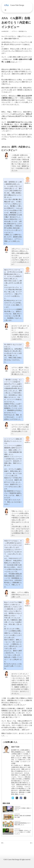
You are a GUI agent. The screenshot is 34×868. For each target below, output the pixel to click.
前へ (3, 843)
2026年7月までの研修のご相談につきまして (23, 809)
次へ (31, 843)
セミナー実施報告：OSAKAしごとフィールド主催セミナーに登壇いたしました (23, 832)
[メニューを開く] (5, 10)
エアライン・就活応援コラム (19, 31)
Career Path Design (17, 5)
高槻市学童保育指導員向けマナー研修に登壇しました (23, 824)
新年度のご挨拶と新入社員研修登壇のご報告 (23, 816)
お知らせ (11, 812)
